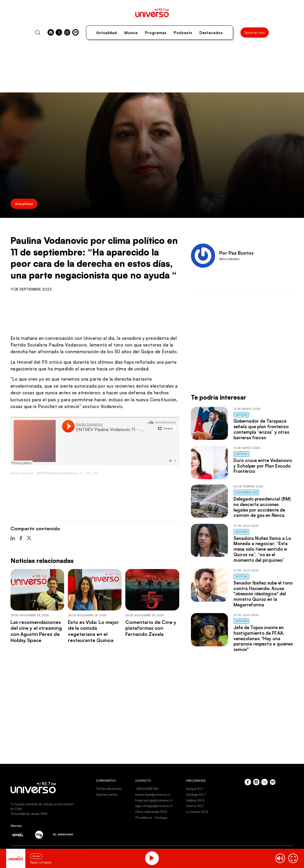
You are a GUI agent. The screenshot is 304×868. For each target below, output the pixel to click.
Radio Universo (22, 473)
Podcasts (183, 33)
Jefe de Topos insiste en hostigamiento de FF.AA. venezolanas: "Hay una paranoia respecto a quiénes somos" (263, 638)
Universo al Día (246, 492)
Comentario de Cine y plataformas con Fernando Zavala (151, 628)
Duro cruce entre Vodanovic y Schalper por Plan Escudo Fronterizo (263, 466)
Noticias (241, 415)
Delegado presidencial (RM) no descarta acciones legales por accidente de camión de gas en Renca (262, 507)
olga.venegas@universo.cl (154, 806)
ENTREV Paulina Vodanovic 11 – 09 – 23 (67, 473)
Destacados (211, 33)
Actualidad (107, 33)
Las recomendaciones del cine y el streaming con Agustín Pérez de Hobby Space (36, 631)
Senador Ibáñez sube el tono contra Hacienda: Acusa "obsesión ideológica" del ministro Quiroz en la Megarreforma (263, 594)
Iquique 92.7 (195, 789)
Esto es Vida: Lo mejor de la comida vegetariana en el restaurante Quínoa (93, 631)
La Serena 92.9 (197, 812)
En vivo (36, 856)
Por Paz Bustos (236, 253)
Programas (156, 33)
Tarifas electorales (109, 789)
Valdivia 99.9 (195, 800)
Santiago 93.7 (196, 794)
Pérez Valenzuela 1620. (152, 812)
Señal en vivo (255, 32)
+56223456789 (147, 789)
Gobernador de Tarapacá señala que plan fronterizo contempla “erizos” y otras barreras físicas (261, 429)
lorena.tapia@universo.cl (153, 794)
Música (131, 33)
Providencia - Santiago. (152, 818)
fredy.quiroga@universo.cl (154, 800)
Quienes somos (107, 794)
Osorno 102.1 (195, 806)
